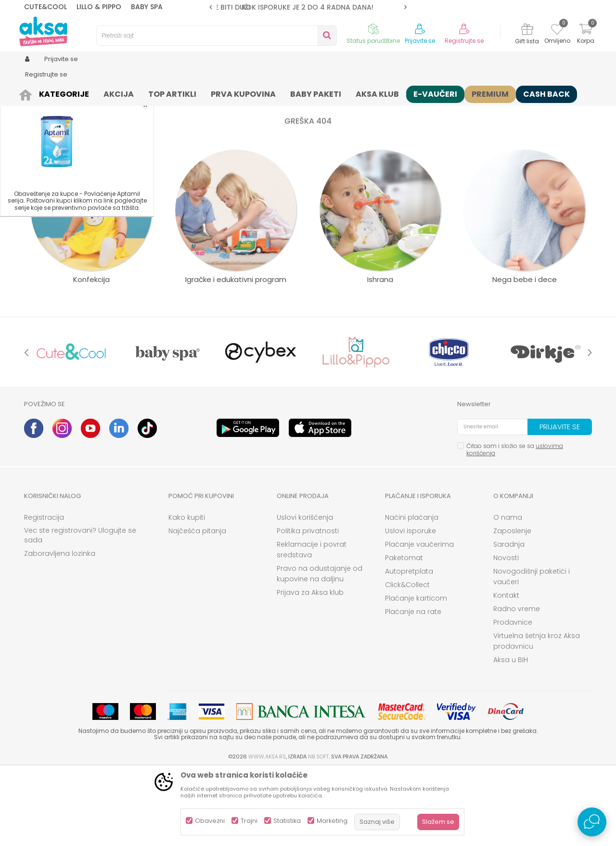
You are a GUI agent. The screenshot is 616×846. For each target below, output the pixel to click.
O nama (508, 592)
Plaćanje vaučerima (419, 619)
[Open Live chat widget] (592, 822)
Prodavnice (513, 697)
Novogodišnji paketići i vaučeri (532, 651)
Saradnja (509, 619)
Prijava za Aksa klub (310, 667)
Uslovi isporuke (411, 605)
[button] (217, 36)
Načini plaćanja (412, 592)
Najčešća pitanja (197, 605)
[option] (308, 7)
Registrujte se (464, 41)
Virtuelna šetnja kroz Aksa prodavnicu (537, 716)
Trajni (249, 821)
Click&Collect (407, 659)
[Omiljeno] (557, 31)
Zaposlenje (512, 605)
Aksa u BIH (511, 734)
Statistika (287, 821)
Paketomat (404, 632)
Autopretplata (409, 646)
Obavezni (210, 821)
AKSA (32, 93)
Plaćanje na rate (413, 686)
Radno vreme (517, 683)
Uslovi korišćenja (305, 592)
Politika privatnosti (308, 605)
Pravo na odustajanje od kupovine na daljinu (320, 648)
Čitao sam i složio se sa (515, 524)
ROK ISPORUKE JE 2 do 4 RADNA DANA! (308, 7)
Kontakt (506, 670)
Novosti (506, 632)
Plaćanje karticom (416, 673)
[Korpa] (586, 35)
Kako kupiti (187, 592)
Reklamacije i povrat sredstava (312, 624)
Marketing (332, 821)
